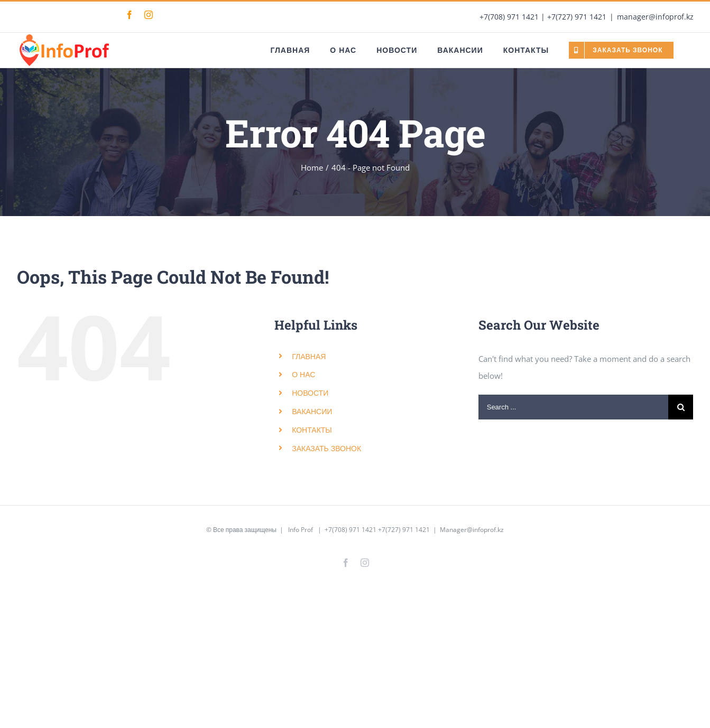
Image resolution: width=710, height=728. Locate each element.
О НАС (303, 374)
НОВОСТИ (310, 393)
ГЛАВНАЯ (309, 356)
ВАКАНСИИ (312, 411)
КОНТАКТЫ (312, 430)
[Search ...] (574, 407)
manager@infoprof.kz (655, 17)
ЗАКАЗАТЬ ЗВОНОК (326, 448)
